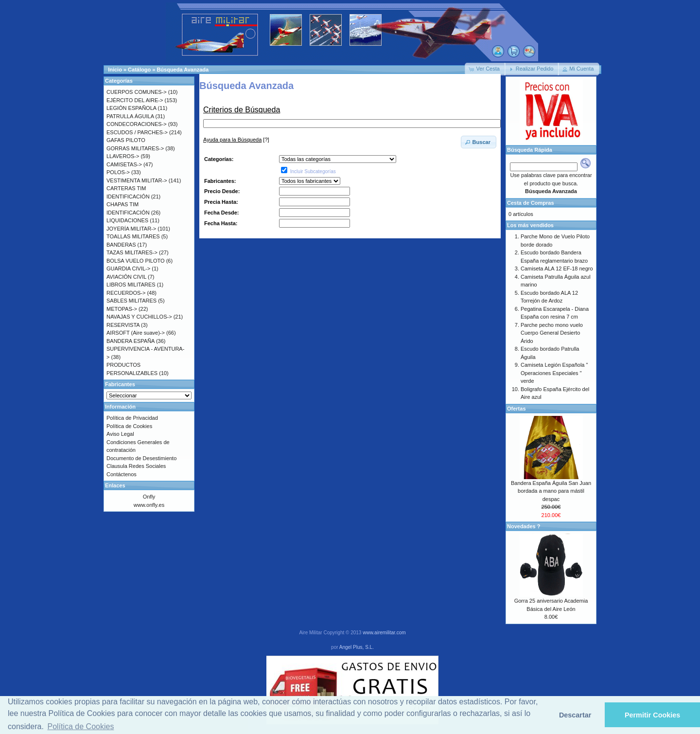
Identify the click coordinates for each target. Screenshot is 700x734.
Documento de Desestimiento (141, 458)
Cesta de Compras (531, 203)
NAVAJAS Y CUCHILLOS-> (139, 317)
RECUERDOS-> (126, 293)
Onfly (149, 497)
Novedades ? (524, 526)
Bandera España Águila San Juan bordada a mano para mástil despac (551, 491)
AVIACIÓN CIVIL (126, 277)
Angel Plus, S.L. (357, 647)
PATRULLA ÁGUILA (130, 116)
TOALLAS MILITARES (133, 236)
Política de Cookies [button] (80, 726)
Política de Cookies (129, 426)
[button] (485, 69)
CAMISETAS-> (124, 164)
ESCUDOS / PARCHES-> (137, 132)
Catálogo (139, 70)
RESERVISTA (123, 325)
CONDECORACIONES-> (137, 124)
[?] (236, 140)
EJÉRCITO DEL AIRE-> (135, 100)
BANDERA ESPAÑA (131, 341)
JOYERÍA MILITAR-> (131, 229)
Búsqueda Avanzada (183, 70)
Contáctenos (122, 474)
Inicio (115, 70)
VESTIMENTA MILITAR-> (137, 180)
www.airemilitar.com (384, 633)
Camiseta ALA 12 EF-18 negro (557, 269)
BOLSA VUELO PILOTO (136, 261)
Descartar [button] (575, 715)
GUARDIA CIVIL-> (128, 269)
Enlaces (115, 485)
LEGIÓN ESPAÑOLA (131, 108)
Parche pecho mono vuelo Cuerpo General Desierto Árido (552, 333)
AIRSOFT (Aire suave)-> (136, 333)
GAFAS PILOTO (126, 140)
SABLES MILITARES (131, 301)
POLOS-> (118, 172)
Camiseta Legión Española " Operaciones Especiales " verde (554, 373)
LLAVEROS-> (123, 156)
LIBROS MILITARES (131, 285)
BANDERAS (121, 245)
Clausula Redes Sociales (136, 466)
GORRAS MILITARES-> (135, 148)
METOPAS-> (122, 309)
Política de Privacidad (132, 418)
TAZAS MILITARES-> (132, 252)
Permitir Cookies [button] (652, 715)
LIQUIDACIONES (127, 220)
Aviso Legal (120, 434)
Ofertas (516, 409)
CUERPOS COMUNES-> (137, 92)
